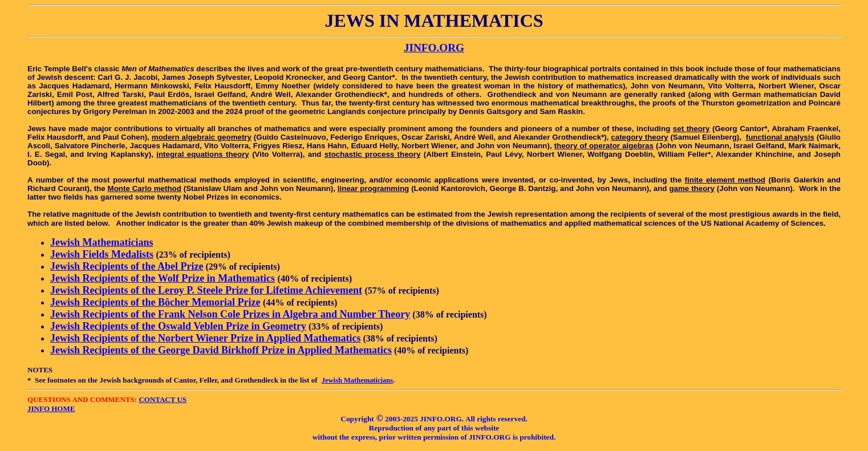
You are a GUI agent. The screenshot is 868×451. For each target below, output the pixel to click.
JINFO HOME (51, 409)
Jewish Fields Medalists (102, 254)
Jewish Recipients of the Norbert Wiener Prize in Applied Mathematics (205, 338)
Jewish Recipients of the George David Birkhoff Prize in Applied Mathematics (221, 350)
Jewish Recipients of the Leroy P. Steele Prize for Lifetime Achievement (206, 290)
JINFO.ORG (434, 48)
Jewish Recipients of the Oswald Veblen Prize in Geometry (178, 326)
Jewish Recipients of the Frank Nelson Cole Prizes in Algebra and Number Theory (230, 314)
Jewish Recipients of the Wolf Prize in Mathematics (163, 278)
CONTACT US (163, 399)
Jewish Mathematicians (102, 242)
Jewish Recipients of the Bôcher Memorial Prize (155, 302)
